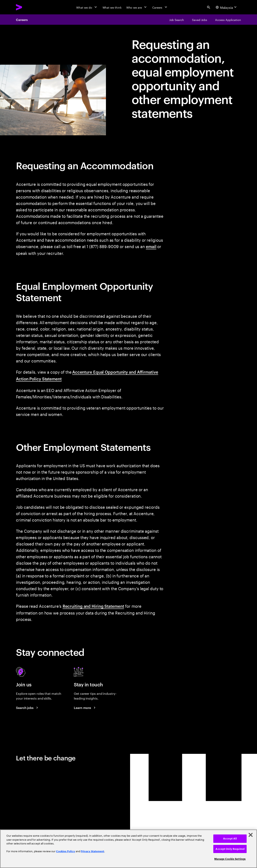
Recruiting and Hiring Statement (93, 606)
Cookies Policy (66, 851)
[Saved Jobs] (200, 20)
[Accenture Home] (28, 7)
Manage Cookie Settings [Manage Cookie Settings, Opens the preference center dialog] (230, 859)
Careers (22, 20)
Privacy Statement (92, 851)
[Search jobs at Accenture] (28, 708)
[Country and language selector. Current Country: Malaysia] (227, 7)
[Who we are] (137, 7)
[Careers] (160, 7)
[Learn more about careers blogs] (85, 708)
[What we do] (87, 7)
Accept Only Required (230, 849)
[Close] (251, 835)
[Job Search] (177, 20)
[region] (128, 849)
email (151, 246)
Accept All (230, 839)
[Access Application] (228, 20)
